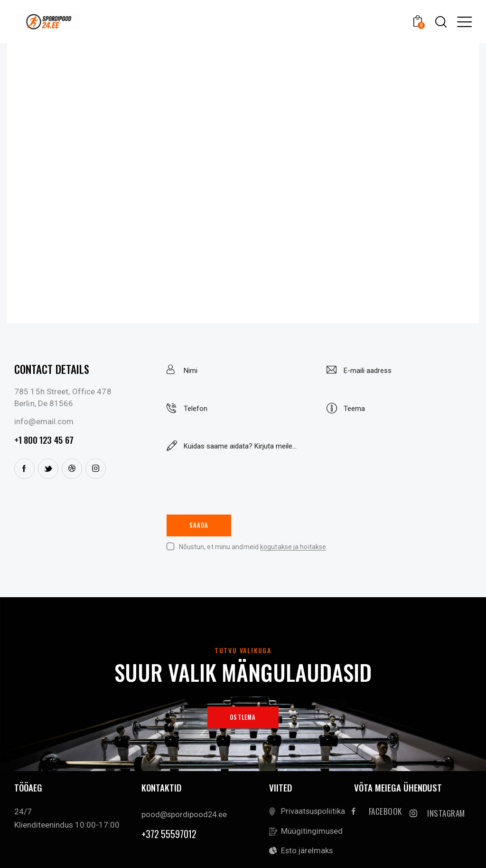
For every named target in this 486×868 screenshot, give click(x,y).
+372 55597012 (169, 836)
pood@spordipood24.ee (185, 816)
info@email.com (44, 421)
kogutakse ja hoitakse (293, 548)
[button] (464, 22)
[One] (243, 183)
